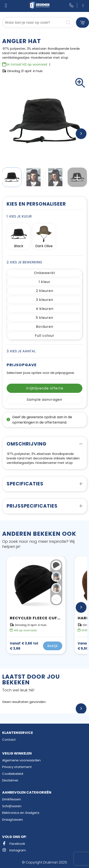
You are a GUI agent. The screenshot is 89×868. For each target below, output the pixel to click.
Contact (9, 740)
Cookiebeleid (13, 774)
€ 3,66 (24, 646)
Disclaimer (10, 780)
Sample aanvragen (44, 400)
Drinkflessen (12, 799)
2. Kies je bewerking (24, 262)
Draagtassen (13, 819)
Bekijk (53, 646)
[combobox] (33, 22)
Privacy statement (17, 767)
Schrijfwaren (12, 806)
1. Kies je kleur (19, 216)
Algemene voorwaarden (21, 760)
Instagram (14, 850)
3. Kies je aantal (21, 351)
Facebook (14, 844)
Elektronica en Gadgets (21, 813)
